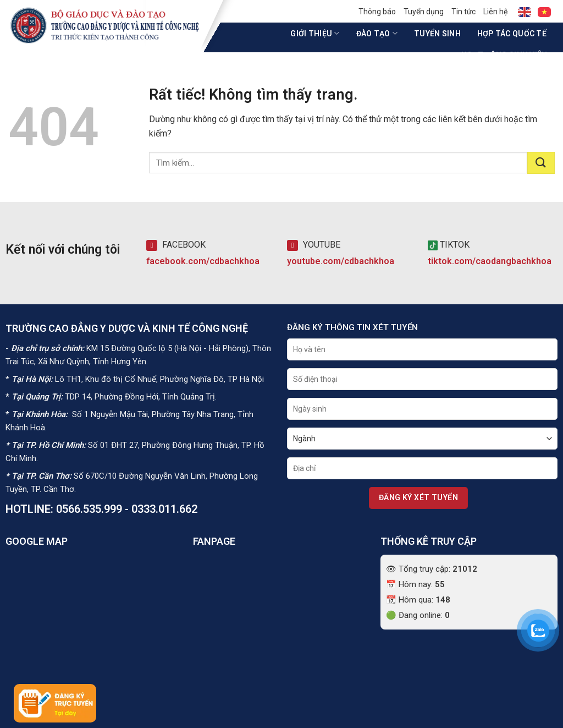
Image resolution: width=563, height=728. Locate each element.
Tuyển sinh (437, 34)
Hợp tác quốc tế (512, 34)
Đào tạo (377, 33)
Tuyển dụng (424, 12)
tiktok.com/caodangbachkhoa (490, 261)
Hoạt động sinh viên (508, 55)
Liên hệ (495, 12)
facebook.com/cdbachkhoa (203, 261)
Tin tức (463, 12)
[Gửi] (541, 163)
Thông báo (377, 12)
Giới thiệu (315, 33)
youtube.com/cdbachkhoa (341, 261)
